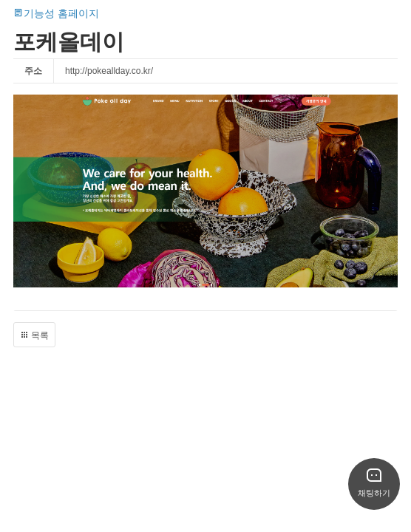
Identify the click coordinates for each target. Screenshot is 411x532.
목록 (34, 335)
